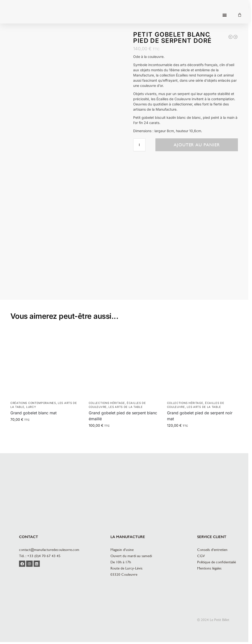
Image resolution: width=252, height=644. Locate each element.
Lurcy (31, 407)
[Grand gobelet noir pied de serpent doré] (235, 37)
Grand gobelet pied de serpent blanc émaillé (123, 416)
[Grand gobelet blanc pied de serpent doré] (231, 37)
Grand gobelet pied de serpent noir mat (200, 416)
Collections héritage (107, 403)
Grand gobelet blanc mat (33, 413)
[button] (225, 15)
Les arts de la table (126, 407)
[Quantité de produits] (139, 145)
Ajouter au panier (197, 145)
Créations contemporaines (33, 403)
